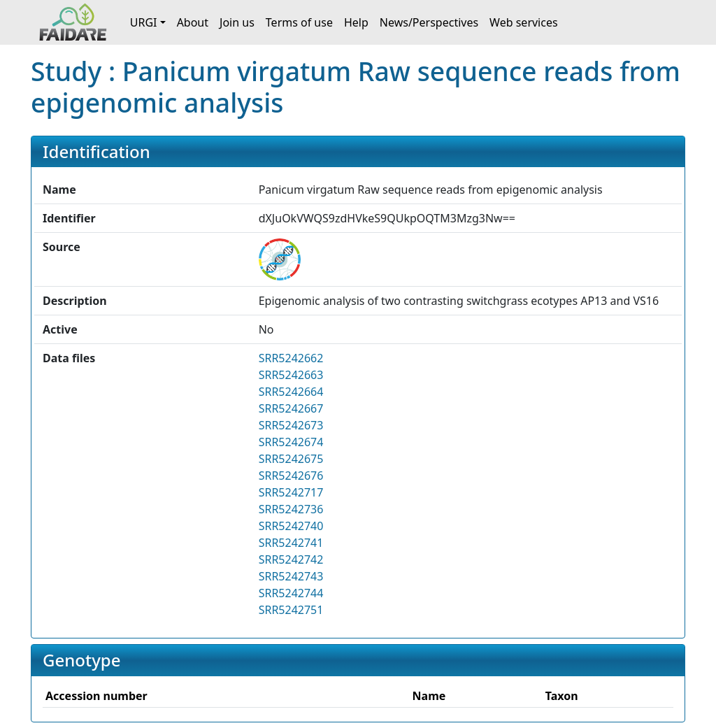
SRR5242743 (291, 576)
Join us (237, 22)
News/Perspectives (429, 22)
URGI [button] (144, 22)
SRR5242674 (291, 442)
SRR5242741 (291, 543)
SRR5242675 (291, 459)
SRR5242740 (291, 526)
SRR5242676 (291, 476)
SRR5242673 (291, 425)
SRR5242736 (291, 509)
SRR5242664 (291, 392)
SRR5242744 (291, 593)
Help (356, 22)
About (193, 22)
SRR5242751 (291, 610)
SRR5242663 (291, 375)
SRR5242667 (291, 408)
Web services (524, 22)
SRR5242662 (291, 358)
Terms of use (299, 22)
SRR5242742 (291, 559)
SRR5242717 (291, 492)
